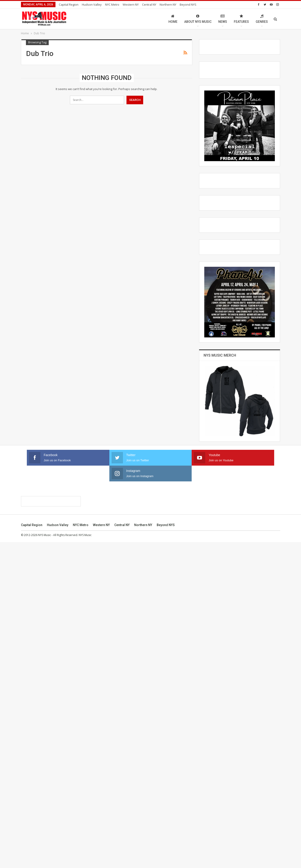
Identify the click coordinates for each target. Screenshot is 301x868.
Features (241, 19)
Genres (262, 19)
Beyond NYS (188, 5)
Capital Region (69, 5)
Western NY (131, 5)
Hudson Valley (92, 5)
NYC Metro (112, 5)
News (223, 19)
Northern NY (168, 5)
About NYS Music (198, 19)
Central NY (149, 5)
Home (173, 19)
